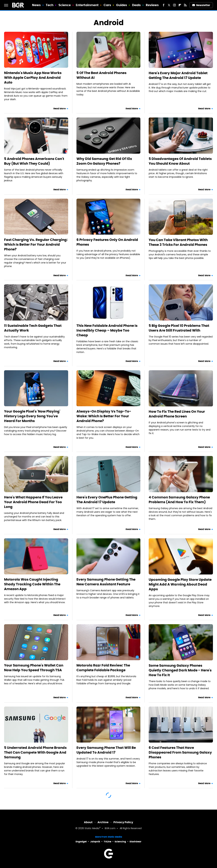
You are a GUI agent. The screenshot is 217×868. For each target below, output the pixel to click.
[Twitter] (169, 5)
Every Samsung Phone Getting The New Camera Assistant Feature (106, 582)
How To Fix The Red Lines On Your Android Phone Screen (177, 414)
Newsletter (201, 5)
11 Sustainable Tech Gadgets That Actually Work (33, 328)
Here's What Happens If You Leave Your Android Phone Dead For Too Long (33, 502)
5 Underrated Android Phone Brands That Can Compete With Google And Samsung (35, 752)
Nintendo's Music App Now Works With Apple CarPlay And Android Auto (33, 78)
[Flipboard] (180, 5)
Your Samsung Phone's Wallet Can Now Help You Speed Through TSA (34, 668)
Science (65, 5)
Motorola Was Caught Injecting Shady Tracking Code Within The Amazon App (32, 584)
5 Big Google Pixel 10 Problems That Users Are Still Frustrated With (179, 328)
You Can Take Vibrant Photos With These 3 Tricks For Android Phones (178, 242)
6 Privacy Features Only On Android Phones (107, 242)
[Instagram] (174, 5)
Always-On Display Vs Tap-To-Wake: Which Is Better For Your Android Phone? (104, 416)
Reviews (152, 5)
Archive (103, 822)
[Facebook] (164, 5)
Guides (122, 5)
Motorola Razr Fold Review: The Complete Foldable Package (103, 668)
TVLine (107, 842)
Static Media (92, 829)
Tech (50, 5)
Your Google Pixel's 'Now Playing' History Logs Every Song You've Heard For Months (32, 416)
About (88, 822)
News (36, 5)
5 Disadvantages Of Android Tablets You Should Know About (180, 161)
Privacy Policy (123, 822)
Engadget (81, 842)
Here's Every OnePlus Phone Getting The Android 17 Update (107, 500)
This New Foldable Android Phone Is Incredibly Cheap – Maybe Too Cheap (107, 330)
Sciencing (120, 842)
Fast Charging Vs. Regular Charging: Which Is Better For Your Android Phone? (36, 244)
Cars (107, 5)
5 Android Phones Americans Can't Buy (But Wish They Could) (34, 161)
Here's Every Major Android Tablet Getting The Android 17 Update (178, 75)
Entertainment (87, 5)
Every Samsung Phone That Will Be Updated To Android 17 (106, 750)
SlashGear (135, 842)
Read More (60, 109)
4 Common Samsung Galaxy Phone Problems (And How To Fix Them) (179, 500)
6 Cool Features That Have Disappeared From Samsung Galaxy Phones (180, 752)
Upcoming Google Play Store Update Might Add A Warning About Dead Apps (180, 584)
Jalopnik (95, 842)
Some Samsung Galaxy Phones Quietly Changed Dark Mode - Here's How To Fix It (180, 670)
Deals (136, 5)
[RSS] (185, 5)
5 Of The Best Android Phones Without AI (101, 75)
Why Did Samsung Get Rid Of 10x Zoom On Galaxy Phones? (104, 161)
